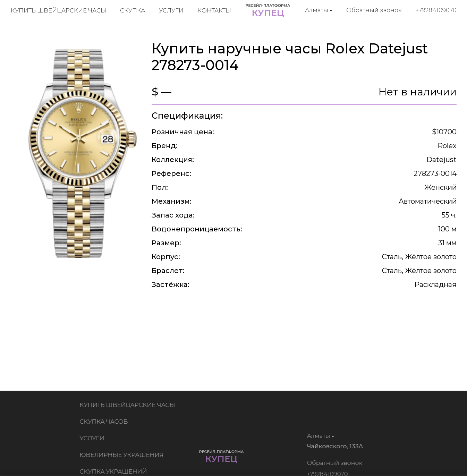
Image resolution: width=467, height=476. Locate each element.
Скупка (133, 10)
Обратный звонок (374, 10)
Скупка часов (105, 422)
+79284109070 (436, 10)
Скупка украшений (115, 471)
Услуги (171, 10)
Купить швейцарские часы (58, 10)
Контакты (214, 10)
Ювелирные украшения (123, 455)
